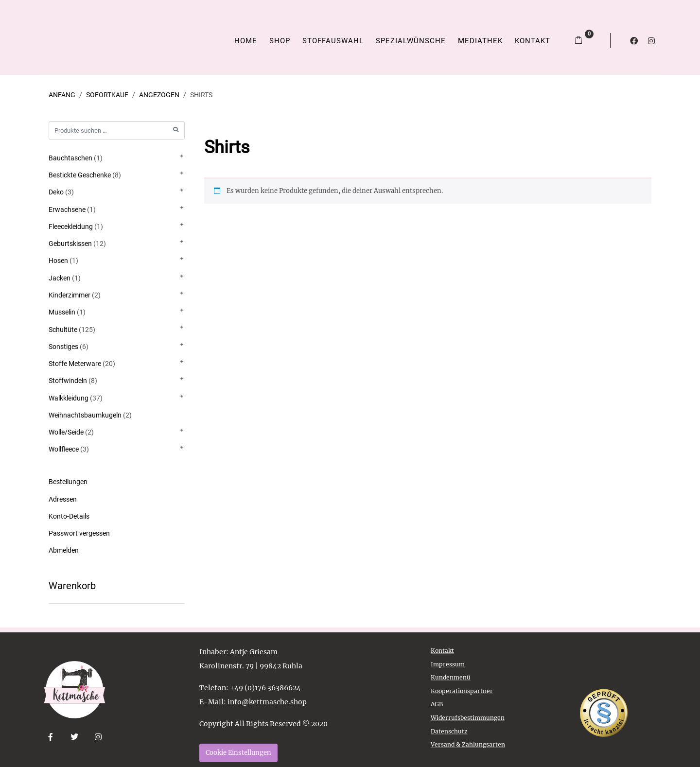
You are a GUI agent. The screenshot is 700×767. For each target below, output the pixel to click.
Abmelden (64, 550)
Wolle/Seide (66, 432)
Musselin (62, 312)
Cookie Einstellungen (238, 753)
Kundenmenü (451, 677)
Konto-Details (69, 516)
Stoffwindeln (68, 381)
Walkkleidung (69, 398)
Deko (56, 192)
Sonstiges (63, 347)
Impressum (448, 664)
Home (246, 41)
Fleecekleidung (71, 227)
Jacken (60, 278)
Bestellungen (68, 482)
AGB (437, 704)
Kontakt (533, 41)
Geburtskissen (70, 244)
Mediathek (480, 41)
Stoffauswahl (333, 41)
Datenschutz (449, 731)
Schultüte (63, 330)
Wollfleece (64, 449)
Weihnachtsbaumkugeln (85, 415)
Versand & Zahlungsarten (468, 744)
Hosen (58, 261)
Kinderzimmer (70, 295)
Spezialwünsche (411, 41)
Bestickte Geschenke (80, 175)
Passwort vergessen (79, 533)
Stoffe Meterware (75, 364)
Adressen (63, 499)
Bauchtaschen (70, 158)
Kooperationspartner (462, 691)
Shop (280, 41)
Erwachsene (67, 209)
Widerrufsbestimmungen (468, 718)
